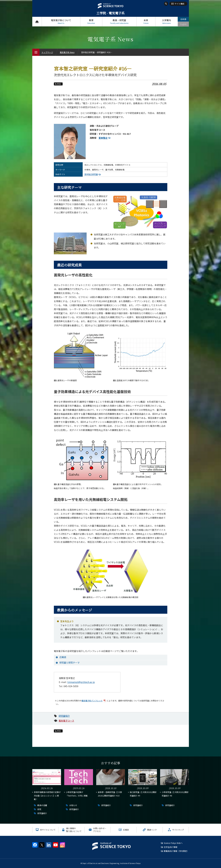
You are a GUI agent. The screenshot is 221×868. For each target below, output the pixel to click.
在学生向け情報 (171, 847)
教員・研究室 (119, 22)
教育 (91, 22)
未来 (146, 22)
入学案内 (167, 22)
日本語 (183, 19)
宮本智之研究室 (93, 174)
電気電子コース (66, 721)
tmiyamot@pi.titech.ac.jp (81, 682)
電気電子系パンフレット (94, 701)
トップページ (37, 22)
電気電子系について (61, 22)
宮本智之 (105, 138)
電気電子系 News (67, 52)
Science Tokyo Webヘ (173, 843)
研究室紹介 (64, 716)
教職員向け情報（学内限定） (176, 851)
